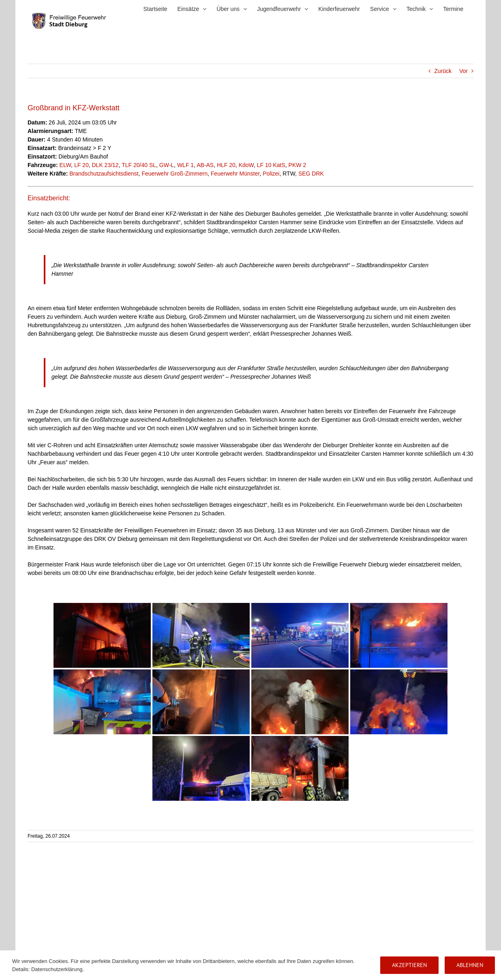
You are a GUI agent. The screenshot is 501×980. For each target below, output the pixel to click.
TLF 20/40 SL (139, 165)
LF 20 (81, 165)
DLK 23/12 (105, 165)
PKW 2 (298, 165)
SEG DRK (311, 174)
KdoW (246, 165)
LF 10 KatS (271, 165)
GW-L (167, 165)
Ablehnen (470, 965)
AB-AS (205, 165)
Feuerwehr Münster (235, 174)
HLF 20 (226, 165)
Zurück (443, 71)
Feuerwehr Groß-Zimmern (174, 174)
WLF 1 (185, 165)
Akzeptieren (409, 965)
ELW (65, 165)
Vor (464, 71)
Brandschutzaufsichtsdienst (104, 174)
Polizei (271, 174)
